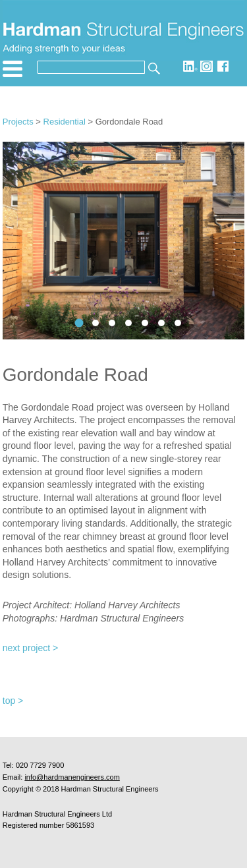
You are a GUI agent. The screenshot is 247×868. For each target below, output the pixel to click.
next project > (30, 648)
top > (13, 701)
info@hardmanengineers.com (72, 777)
